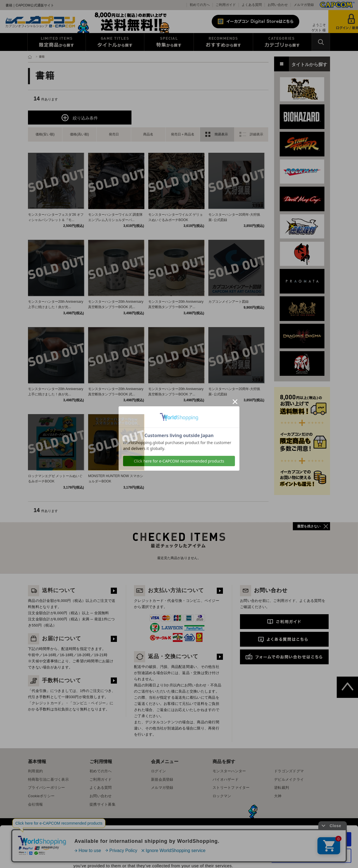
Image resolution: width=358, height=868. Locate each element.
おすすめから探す (223, 42)
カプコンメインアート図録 (229, 302)
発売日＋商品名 (183, 134)
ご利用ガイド (226, 5)
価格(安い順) (45, 134)
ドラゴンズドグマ (289, 771)
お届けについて (55, 638)
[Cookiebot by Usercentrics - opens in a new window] (36, 857)
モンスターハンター (229, 771)
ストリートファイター (231, 788)
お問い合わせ (278, 5)
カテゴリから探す (282, 42)
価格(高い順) (79, 134)
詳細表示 (256, 134)
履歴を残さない (309, 526)
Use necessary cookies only (311, 824)
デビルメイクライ (289, 779)
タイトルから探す (115, 42)
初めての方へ (200, 5)
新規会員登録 (162, 779)
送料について (52, 590)
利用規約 (35, 771)
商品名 (148, 134)
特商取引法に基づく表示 (48, 779)
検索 (321, 42)
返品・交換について (166, 656)
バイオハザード (226, 779)
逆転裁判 (282, 788)
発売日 (114, 134)
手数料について (55, 680)
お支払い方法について (169, 590)
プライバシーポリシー (47, 788)
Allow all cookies (311, 808)
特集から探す (169, 42)
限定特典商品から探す (57, 42)
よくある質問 (252, 5)
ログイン (158, 771)
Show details (294, 857)
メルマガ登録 (304, 5)
